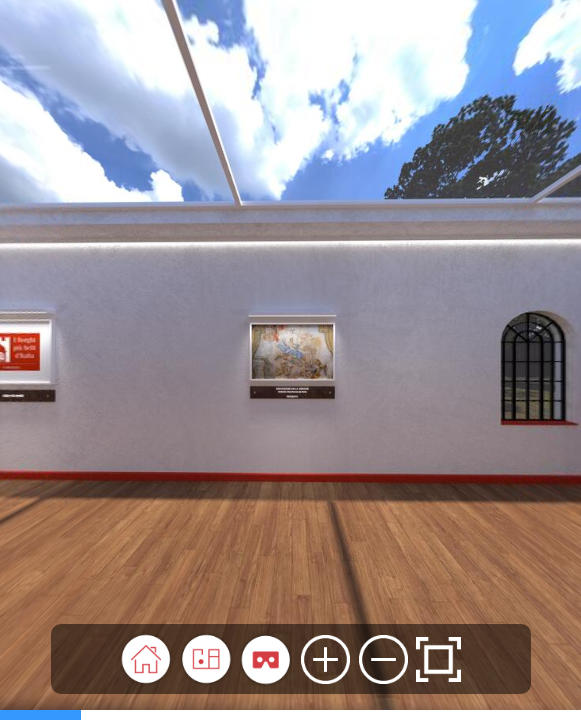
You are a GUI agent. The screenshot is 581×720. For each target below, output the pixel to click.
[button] (146, 659)
